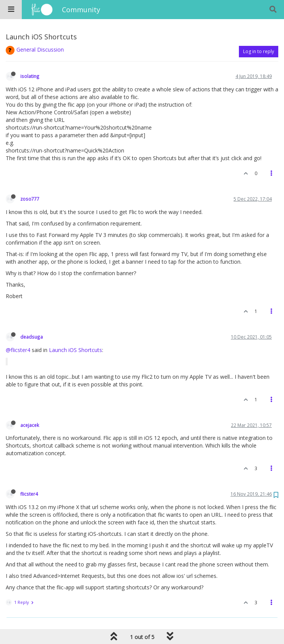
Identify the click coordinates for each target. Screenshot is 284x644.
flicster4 (29, 494)
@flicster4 (18, 350)
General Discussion (40, 49)
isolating (30, 76)
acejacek (30, 425)
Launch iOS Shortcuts (75, 350)
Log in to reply (259, 51)
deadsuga (32, 337)
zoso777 (30, 199)
